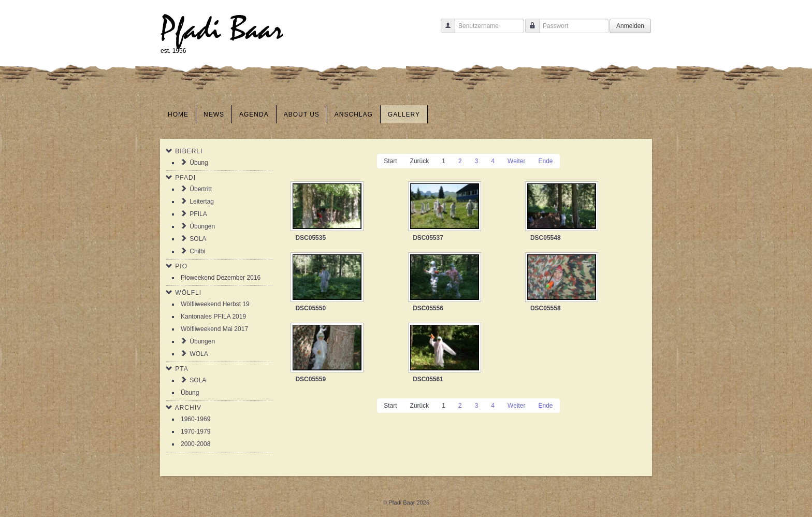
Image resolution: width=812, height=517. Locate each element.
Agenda (254, 114)
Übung (199, 163)
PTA (182, 369)
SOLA (198, 239)
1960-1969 (195, 419)
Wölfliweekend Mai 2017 (214, 329)
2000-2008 (195, 444)
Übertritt (201, 189)
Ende (545, 161)
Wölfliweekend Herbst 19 (215, 304)
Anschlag (354, 114)
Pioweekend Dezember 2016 (221, 278)
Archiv (188, 408)
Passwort (528, 31)
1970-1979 (195, 432)
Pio (181, 266)
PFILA (198, 214)
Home (178, 114)
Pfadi (185, 178)
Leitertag (202, 202)
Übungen (202, 226)
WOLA (199, 354)
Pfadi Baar (222, 29)
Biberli (189, 151)
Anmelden (630, 26)
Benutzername (444, 31)
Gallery (404, 114)
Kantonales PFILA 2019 (213, 317)
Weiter (516, 161)
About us (302, 114)
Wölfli (188, 293)
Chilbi (197, 251)
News (214, 114)
